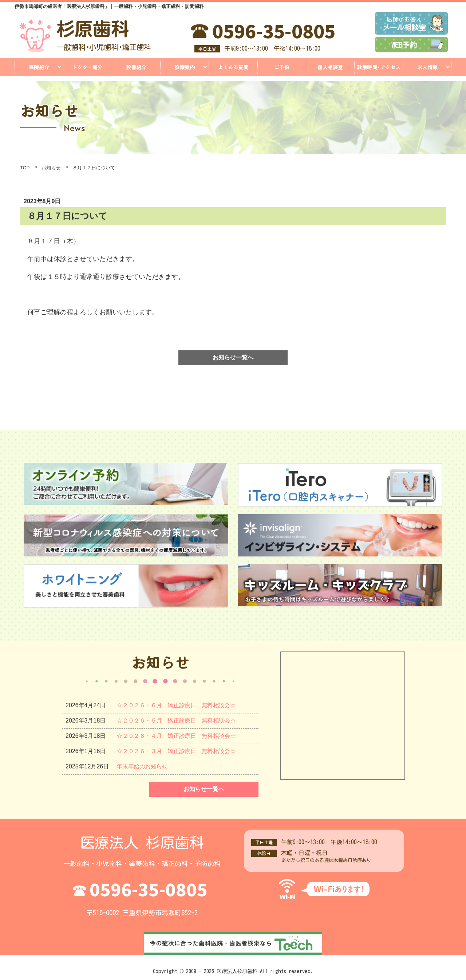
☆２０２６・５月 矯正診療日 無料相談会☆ (178, 721)
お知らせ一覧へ (233, 357)
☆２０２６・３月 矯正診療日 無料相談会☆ (178, 751)
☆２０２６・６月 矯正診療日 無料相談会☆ (178, 705)
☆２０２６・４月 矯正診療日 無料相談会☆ (178, 736)
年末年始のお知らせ (143, 766)
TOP (25, 168)
